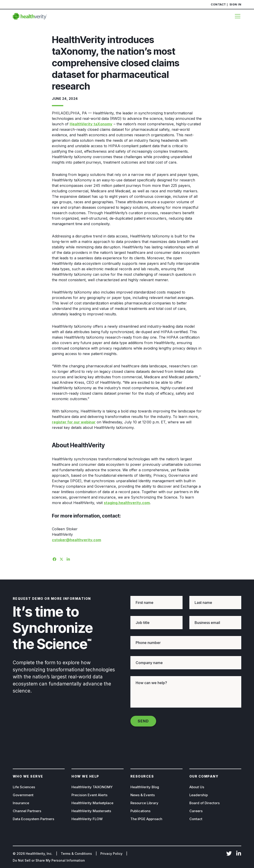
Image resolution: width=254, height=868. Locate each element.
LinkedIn (239, 854)
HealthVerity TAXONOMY (92, 787)
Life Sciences (24, 787)
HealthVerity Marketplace (92, 803)
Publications (140, 811)
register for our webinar (74, 422)
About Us (197, 787)
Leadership (199, 795)
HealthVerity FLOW (87, 819)
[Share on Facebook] (54, 559)
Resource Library (144, 803)
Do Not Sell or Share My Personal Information (49, 860)
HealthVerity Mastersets (91, 811)
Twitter (229, 854)
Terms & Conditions (76, 854)
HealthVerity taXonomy (91, 124)
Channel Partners (27, 811)
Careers (196, 811)
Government (23, 795)
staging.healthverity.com (127, 503)
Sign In (235, 4)
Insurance (21, 803)
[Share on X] (61, 559)
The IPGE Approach (146, 819)
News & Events (143, 795)
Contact (218, 4)
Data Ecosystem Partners (33, 819)
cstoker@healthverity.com (76, 540)
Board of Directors (204, 803)
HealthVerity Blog (145, 787)
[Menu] (236, 16)
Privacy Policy (111, 854)
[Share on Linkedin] (68, 559)
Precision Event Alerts (89, 795)
